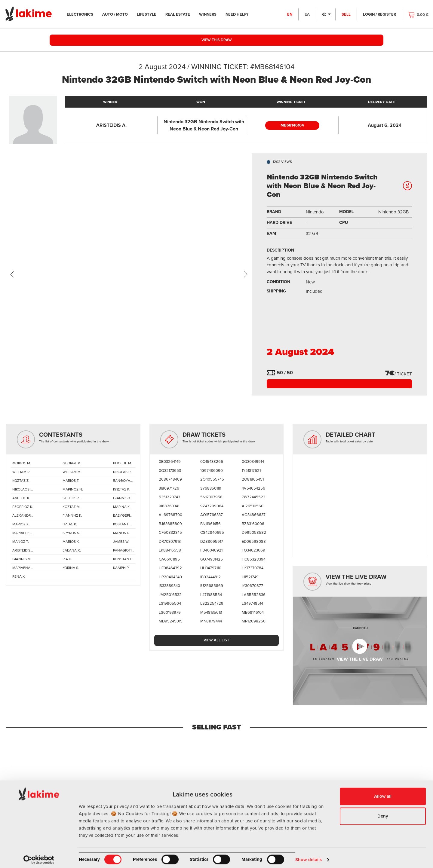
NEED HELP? (241, 14)
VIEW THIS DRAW (216, 40)
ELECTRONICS (84, 14)
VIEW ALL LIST (216, 641)
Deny (383, 812)
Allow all (383, 793)
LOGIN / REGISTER (379, 14)
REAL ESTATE (182, 14)
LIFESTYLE (150, 14)
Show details (309, 856)
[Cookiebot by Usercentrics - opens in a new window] (39, 856)
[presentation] (12, 274)
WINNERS (212, 14)
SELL (345, 14)
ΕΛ (307, 14)
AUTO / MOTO (119, 14)
